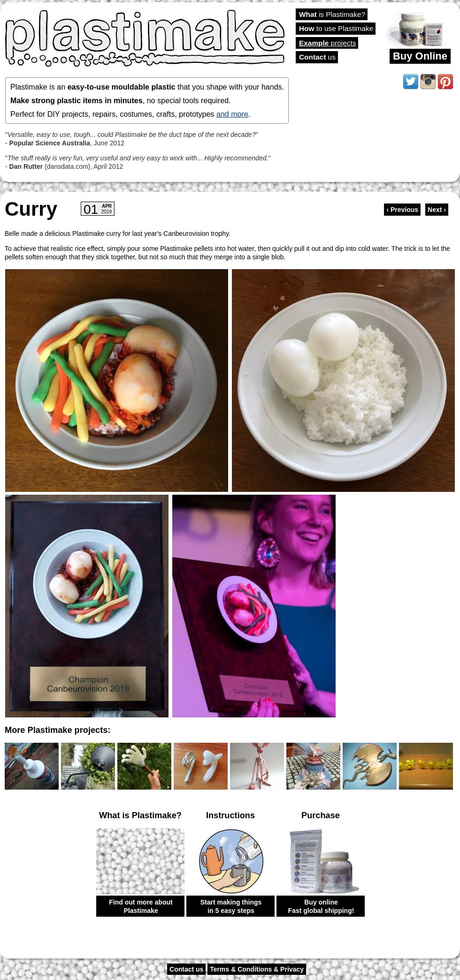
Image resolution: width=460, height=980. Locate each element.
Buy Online (420, 56)
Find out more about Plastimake (141, 906)
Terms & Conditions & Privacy (257, 969)
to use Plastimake (336, 28)
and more (232, 114)
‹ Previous (402, 210)
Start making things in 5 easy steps (231, 906)
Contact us (186, 969)
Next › (437, 210)
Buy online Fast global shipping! (321, 906)
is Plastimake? (332, 14)
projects (327, 43)
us (317, 57)
